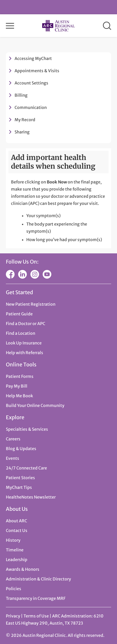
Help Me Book (19, 396)
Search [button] (107, 26)
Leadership (17, 560)
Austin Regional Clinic (58, 26)
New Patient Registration (31, 304)
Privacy (13, 616)
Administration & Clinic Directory (38, 579)
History (13, 540)
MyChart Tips (19, 487)
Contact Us (17, 530)
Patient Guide (19, 314)
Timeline (15, 550)
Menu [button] (10, 26)
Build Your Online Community (35, 405)
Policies (14, 589)
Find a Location (21, 333)
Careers (13, 439)
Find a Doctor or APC (26, 324)
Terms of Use (37, 616)
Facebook (10, 274)
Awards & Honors (23, 569)
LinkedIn (22, 274)
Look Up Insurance (24, 343)
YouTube (47, 274)
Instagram (35, 274)
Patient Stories (20, 478)
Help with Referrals (25, 353)
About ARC (16, 521)
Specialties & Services (27, 429)
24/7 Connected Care (26, 468)
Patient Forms (20, 376)
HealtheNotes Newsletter (31, 497)
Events (13, 458)
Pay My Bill (17, 386)
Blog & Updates (21, 449)
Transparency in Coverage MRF (36, 598)
